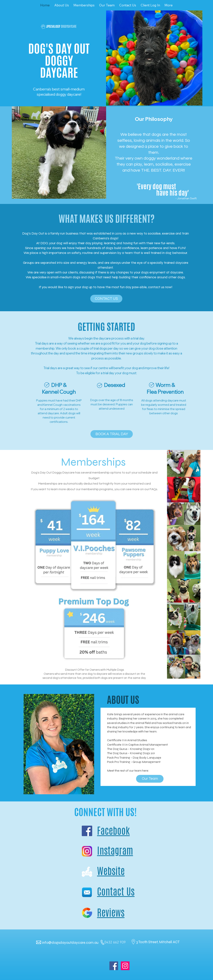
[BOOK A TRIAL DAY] (112, 434)
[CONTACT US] (106, 299)
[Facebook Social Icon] (114, 966)
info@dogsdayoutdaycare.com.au (70, 943)
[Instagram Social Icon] (125, 966)
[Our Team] (150, 779)
